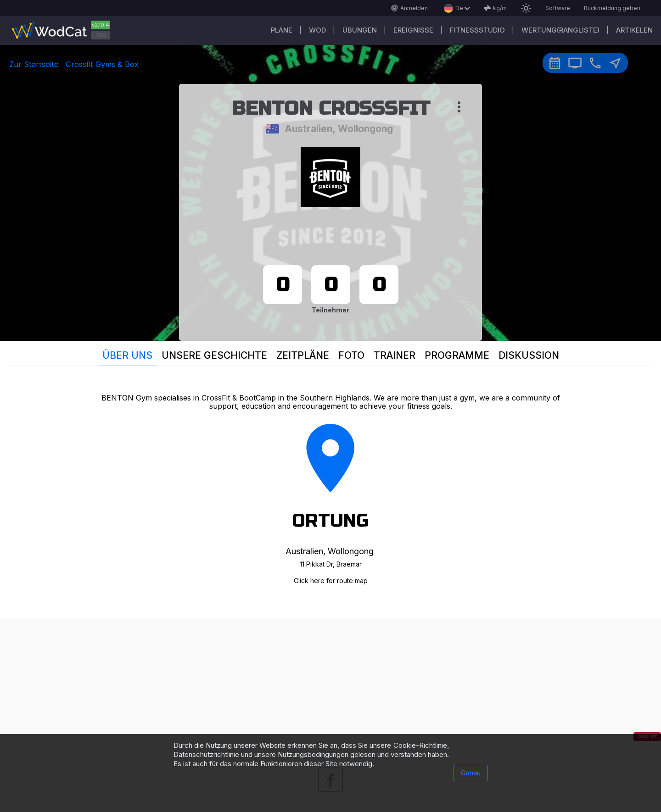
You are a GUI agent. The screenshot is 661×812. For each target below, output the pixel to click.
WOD (317, 30)
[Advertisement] (330, 684)
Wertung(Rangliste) (560, 30)
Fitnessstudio (477, 30)
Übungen (360, 30)
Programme (457, 355)
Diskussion (529, 355)
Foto (351, 355)
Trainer (395, 355)
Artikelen (634, 30)
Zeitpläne (303, 355)
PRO (101, 35)
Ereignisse (413, 30)
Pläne (282, 30)
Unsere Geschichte (214, 355)
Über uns (127, 355)
